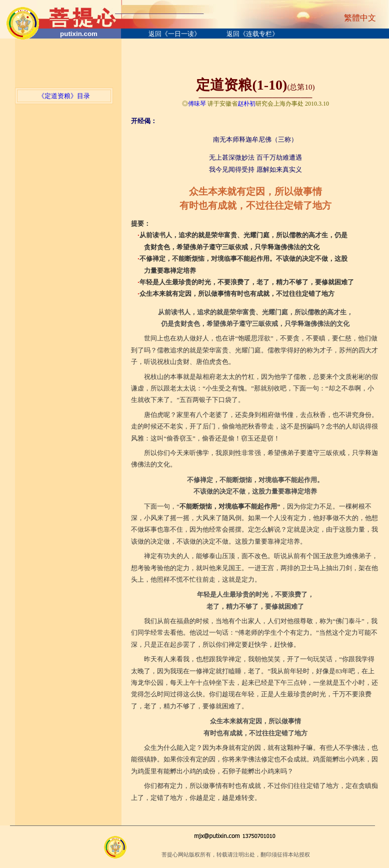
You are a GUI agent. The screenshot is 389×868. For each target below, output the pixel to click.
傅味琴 (197, 104)
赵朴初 (246, 104)
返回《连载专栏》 (252, 34)
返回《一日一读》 (174, 34)
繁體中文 (360, 18)
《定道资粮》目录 (64, 96)
